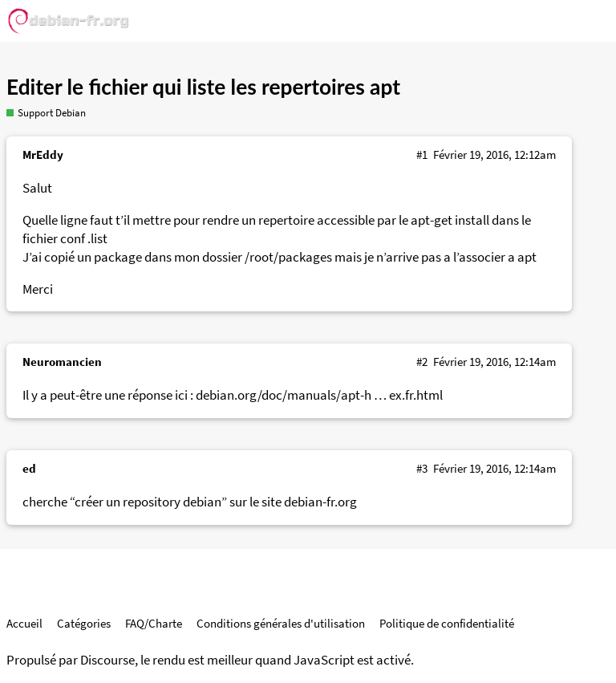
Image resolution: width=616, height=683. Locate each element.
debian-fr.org (320, 502)
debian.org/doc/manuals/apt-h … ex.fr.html (319, 395)
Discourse (107, 660)
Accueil (24, 623)
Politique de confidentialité (447, 623)
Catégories (84, 623)
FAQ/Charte (154, 623)
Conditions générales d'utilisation (281, 623)
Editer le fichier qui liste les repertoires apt (203, 87)
